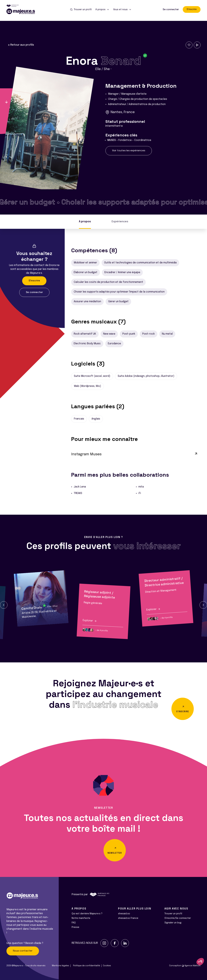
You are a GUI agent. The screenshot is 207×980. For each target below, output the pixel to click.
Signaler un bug (173, 923)
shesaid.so (124, 914)
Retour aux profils (21, 45)
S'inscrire (192, 9)
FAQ (74, 923)
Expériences (120, 222)
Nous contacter (23, 951)
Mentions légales (60, 966)
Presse (75, 927)
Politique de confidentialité (87, 966)
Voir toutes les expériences (129, 151)
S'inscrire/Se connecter (178, 918)
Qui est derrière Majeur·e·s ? (87, 914)
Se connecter (171, 10)
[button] (4, 605)
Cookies (107, 966)
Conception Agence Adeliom (185, 966)
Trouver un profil (173, 914)
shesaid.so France (128, 918)
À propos (85, 222)
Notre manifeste (81, 918)
